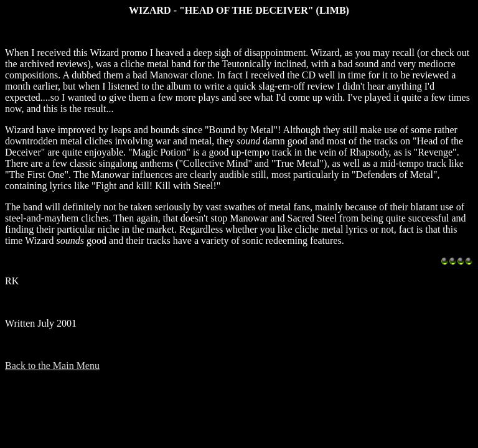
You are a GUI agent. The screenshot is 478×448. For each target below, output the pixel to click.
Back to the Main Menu (52, 366)
